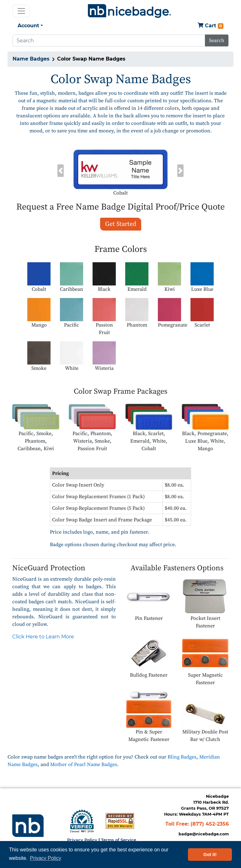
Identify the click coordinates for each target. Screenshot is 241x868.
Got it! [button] (210, 855)
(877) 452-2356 (210, 824)
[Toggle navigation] (21, 11)
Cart (211, 26)
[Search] (109, 40)
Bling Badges (182, 757)
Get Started (121, 224)
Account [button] (28, 26)
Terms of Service (119, 840)
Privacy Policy (82, 840)
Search (217, 40)
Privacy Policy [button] (46, 858)
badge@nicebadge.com (204, 834)
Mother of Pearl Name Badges (84, 764)
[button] (61, 171)
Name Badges (31, 59)
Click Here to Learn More (43, 637)
